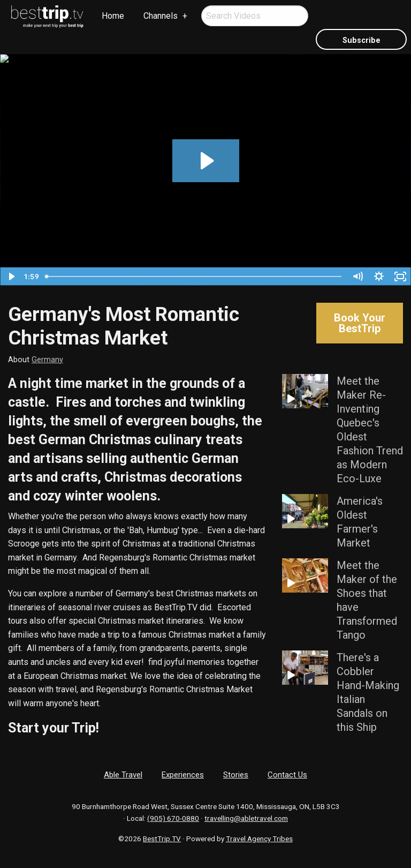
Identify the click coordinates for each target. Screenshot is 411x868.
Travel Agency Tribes (259, 839)
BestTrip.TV (162, 839)
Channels (161, 16)
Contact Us (287, 775)
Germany (47, 360)
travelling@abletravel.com (246, 818)
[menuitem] (48, 17)
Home (113, 16)
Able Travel (123, 775)
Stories (236, 775)
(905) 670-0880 (173, 818)
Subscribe (361, 40)
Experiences (183, 775)
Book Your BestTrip (360, 323)
